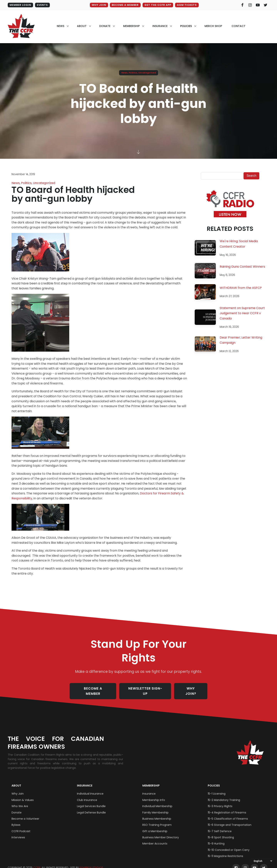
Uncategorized (147, 73)
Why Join (18, 789)
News (124, 73)
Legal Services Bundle (91, 801)
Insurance (85, 781)
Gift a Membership (155, 826)
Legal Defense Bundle (91, 808)
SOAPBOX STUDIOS (91, 863)
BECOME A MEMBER (125, 5)
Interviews (18, 832)
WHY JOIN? (191, 689)
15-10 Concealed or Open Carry (229, 845)
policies (186, 26)
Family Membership (155, 808)
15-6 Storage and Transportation (230, 820)
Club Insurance (87, 795)
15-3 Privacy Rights (220, 801)
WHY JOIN (98, 5)
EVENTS (42, 5)
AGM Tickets (187, 5)
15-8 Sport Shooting (221, 832)
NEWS (60, 26)
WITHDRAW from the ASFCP (241, 288)
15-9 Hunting (216, 839)
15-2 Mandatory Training (224, 795)
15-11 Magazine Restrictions (225, 851)
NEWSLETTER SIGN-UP (146, 689)
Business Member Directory (161, 832)
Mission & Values (23, 795)
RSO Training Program (157, 820)
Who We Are (20, 801)
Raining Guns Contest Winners (242, 267)
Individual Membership (157, 801)
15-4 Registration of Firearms (227, 808)
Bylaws (16, 820)
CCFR (37, 863)
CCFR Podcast (21, 826)
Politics (133, 73)
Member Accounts (155, 839)
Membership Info (154, 795)
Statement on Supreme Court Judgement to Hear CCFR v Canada (242, 313)
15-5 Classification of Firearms (228, 814)
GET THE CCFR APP (158, 5)
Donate (17, 808)
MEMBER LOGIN (20, 5)
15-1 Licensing (217, 789)
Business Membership (157, 814)
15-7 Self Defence (220, 826)
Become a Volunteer (25, 814)
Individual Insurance (90, 789)
